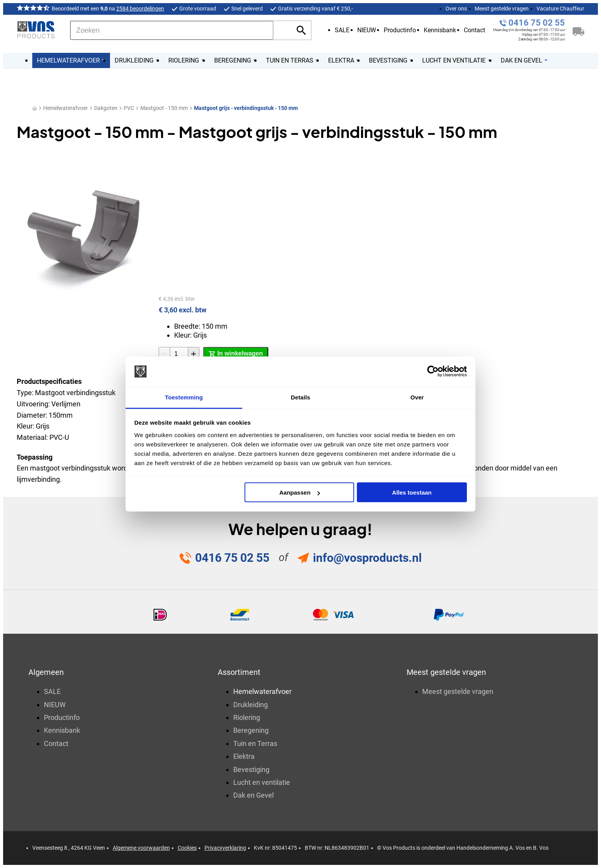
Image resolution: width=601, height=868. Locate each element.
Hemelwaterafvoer (66, 108)
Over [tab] (417, 397)
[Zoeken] (172, 30)
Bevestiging (251, 770)
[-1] (164, 354)
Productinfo (400, 30)
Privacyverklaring (225, 848)
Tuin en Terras (255, 743)
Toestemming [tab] (184, 397)
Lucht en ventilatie (262, 782)
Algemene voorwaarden (141, 848)
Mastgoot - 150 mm (164, 108)
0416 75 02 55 (537, 23)
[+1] (194, 354)
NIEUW (367, 30)
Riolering (247, 717)
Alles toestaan (412, 492)
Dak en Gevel (253, 795)
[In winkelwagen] (236, 354)
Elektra (244, 756)
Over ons (456, 9)
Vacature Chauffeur (560, 9)
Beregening (251, 730)
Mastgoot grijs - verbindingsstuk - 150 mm (246, 108)
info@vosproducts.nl (367, 558)
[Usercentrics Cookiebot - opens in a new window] (433, 371)
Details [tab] (300, 397)
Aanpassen (300, 492)
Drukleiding (251, 705)
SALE (342, 30)
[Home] (35, 108)
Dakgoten (106, 108)
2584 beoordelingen (140, 9)
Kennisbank (440, 30)
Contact (474, 30)
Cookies (187, 848)
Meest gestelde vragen (502, 9)
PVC (129, 108)
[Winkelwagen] (578, 30)
